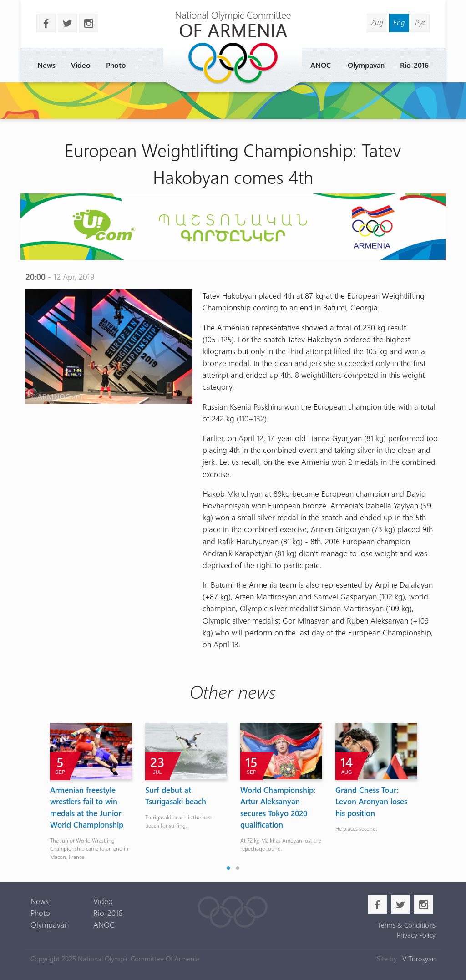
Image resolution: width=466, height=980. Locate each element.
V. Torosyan (419, 959)
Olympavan (366, 65)
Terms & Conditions (407, 925)
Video (81, 65)
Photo (116, 65)
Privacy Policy (416, 935)
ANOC (321, 65)
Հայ (377, 22)
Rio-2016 (414, 65)
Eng (399, 22)
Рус (420, 22)
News (46, 65)
